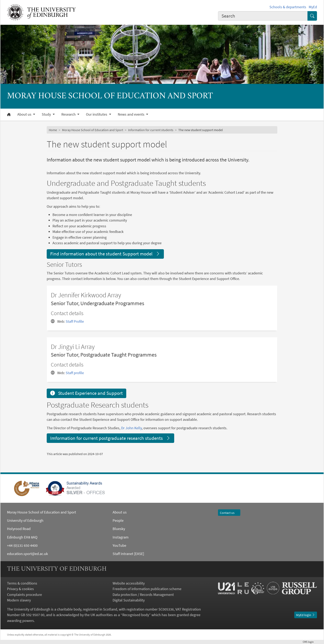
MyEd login (306, 615)
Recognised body (136, 615)
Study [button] (47, 114)
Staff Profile (75, 321)
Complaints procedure (24, 595)
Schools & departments (288, 7)
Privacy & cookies (20, 589)
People (118, 520)
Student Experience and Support (86, 393)
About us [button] (25, 114)
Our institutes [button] (97, 114)
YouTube (119, 545)
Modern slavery (19, 600)
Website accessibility (129, 583)
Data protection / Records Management (143, 595)
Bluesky (119, 529)
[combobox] (263, 16)
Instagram (121, 537)
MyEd (313, 7)
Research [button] (69, 114)
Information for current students (151, 130)
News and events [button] (132, 114)
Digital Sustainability (129, 600)
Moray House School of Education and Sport (93, 130)
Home (53, 130)
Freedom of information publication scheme (147, 589)
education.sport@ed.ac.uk (27, 554)
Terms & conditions (22, 583)
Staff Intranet (123, 554)
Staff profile (75, 373)
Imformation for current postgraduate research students (110, 438)
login (310, 642)
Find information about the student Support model (105, 254)
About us (120, 512)
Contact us (229, 513)
